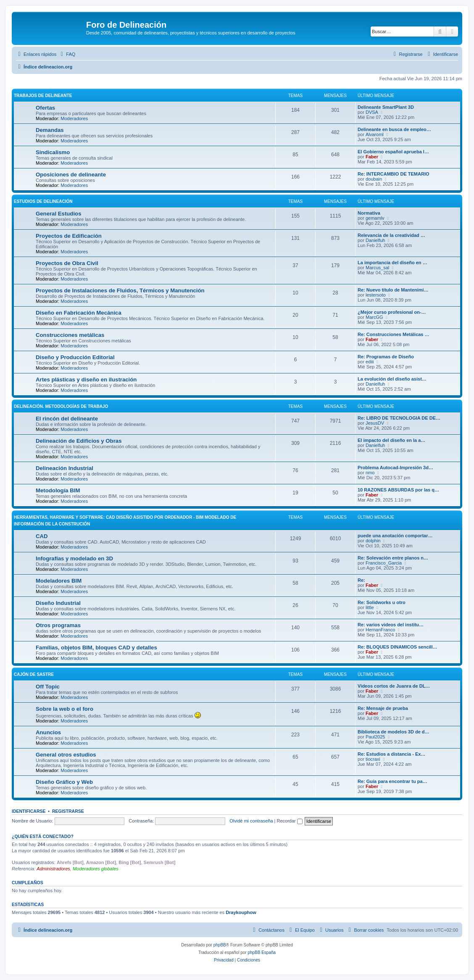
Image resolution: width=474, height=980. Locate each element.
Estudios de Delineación (43, 201)
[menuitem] (67, 54)
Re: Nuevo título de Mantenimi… (393, 290)
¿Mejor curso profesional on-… (392, 312)
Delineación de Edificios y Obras (79, 441)
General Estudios (58, 214)
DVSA (372, 112)
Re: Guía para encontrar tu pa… (392, 781)
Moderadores (74, 118)
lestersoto (376, 295)
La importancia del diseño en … (392, 263)
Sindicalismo (53, 152)
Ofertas (45, 108)
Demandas (50, 130)
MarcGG (374, 317)
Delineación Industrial (65, 468)
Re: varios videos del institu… (391, 625)
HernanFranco (380, 630)
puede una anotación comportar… (395, 536)
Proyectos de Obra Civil (67, 263)
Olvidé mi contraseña (251, 821)
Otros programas (58, 625)
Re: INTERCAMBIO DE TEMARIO (394, 174)
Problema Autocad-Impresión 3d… (395, 468)
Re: (361, 580)
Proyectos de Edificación (69, 236)
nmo (370, 473)
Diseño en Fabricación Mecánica (79, 313)
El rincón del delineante (67, 419)
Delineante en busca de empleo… (394, 129)
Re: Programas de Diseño (386, 357)
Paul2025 (375, 737)
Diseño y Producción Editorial (75, 357)
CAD (42, 536)
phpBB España (262, 952)
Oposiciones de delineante (71, 175)
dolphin (373, 541)
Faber (372, 157)
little (370, 607)
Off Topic (48, 687)
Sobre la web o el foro (65, 709)
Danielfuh (375, 240)
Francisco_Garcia (384, 563)
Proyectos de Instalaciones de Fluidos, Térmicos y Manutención (120, 290)
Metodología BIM (58, 490)
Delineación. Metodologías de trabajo (61, 406)
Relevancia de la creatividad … (391, 235)
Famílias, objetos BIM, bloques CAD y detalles (96, 648)
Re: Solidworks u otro (382, 602)
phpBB (220, 945)
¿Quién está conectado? (43, 836)
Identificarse (29, 811)
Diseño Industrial (58, 603)
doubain (374, 179)
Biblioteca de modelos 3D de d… (394, 732)
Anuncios (48, 732)
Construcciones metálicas (70, 335)
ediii (370, 362)
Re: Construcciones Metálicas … (394, 334)
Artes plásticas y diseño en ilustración (86, 380)
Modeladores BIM (59, 581)
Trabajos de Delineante (43, 96)
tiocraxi (373, 759)
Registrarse (68, 811)
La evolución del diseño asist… (392, 379)
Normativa (369, 213)
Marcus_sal (377, 268)
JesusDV (375, 423)
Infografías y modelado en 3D (74, 558)
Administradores (53, 869)
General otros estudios (66, 755)
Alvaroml (375, 134)
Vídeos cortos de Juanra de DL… (394, 686)
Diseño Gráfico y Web (64, 782)
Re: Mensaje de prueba (383, 708)
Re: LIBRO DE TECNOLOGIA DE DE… (399, 418)
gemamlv (375, 218)
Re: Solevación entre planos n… (393, 558)
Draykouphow (241, 912)
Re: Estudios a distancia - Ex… (391, 754)
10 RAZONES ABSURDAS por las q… (398, 490)
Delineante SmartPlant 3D (386, 107)
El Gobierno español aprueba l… (393, 152)
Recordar (290, 821)
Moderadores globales (96, 869)
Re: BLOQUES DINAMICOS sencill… (397, 647)
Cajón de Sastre (34, 674)
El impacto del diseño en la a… (391, 440)
